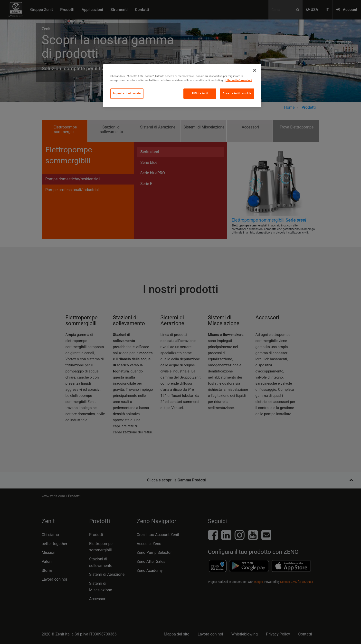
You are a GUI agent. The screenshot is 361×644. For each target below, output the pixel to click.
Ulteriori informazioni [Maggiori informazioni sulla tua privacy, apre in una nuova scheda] (239, 80)
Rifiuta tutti (200, 93)
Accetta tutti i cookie (237, 93)
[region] (182, 86)
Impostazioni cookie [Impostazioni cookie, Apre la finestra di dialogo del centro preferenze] (127, 93)
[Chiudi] (255, 70)
